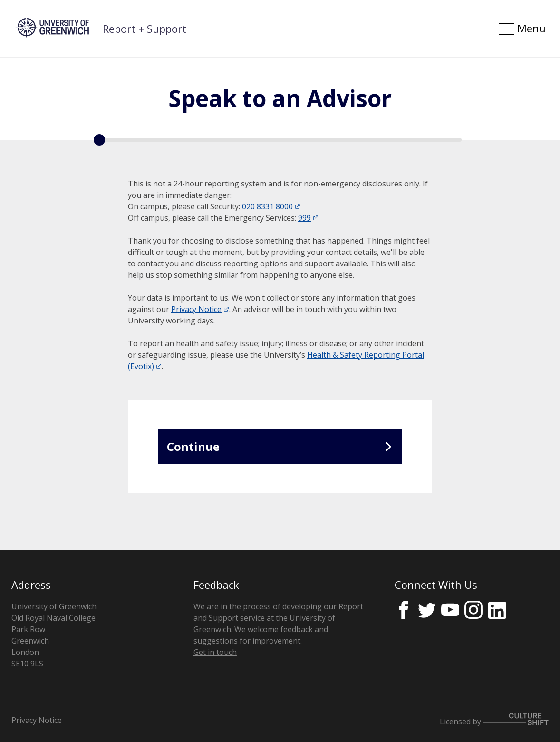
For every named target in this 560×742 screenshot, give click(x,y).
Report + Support (145, 29)
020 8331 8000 (267, 206)
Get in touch (215, 652)
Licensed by (494, 720)
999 (304, 218)
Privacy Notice (196, 309)
